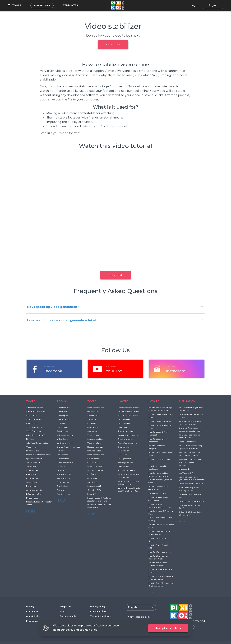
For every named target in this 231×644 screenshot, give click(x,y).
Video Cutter (63, 439)
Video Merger (32, 447)
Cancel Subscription (158, 493)
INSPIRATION (187, 401)
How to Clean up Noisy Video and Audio (159, 557)
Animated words (34, 490)
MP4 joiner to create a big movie (191, 416)
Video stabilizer (94, 443)
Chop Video (93, 423)
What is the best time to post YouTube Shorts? (129, 489)
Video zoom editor (65, 462)
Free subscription (36, 621)
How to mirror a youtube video (160, 481)
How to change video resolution (158, 467)
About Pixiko (33, 616)
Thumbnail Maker (126, 431)
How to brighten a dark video (159, 461)
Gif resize (61, 466)
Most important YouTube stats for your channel (99, 499)
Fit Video (30, 439)
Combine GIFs (94, 490)
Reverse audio (94, 427)
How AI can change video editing (160, 519)
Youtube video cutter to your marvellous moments (191, 478)
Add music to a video (36, 411)
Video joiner (62, 411)
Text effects (31, 466)
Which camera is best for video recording (129, 483)
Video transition (95, 466)
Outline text (62, 486)
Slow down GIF (94, 486)
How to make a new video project (160, 454)
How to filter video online (160, 552)
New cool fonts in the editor (192, 501)
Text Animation (33, 462)
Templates (70, 5)
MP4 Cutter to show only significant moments (191, 447)
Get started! (113, 45)
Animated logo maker (128, 443)
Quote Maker (124, 419)
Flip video (61, 451)
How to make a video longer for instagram (158, 474)
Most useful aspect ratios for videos (39, 503)
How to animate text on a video (160, 571)
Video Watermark (34, 427)
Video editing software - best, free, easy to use (190, 423)
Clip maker (123, 427)
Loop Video (62, 423)
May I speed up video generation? (53, 307)
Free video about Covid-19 (191, 484)
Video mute (32, 415)
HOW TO (154, 401)
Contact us (32, 611)
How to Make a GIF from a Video (161, 512)
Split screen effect (34, 459)
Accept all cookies (168, 628)
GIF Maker (123, 455)
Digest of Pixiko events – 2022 (190, 507)
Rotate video (63, 431)
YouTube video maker (128, 415)
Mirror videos (32, 498)
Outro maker (124, 447)
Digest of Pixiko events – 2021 (190, 496)
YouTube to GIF (186, 473)
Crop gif (61, 470)
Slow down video (95, 439)
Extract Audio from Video (68, 447)
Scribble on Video (65, 443)
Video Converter (34, 431)
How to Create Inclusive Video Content (159, 533)
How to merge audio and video (160, 427)
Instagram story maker (129, 435)
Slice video (92, 431)
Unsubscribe (185, 469)
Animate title (32, 478)
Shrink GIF (92, 482)
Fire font (61, 490)
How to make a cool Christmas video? (158, 564)
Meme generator (126, 462)
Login (194, 5)
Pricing (30, 607)
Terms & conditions (101, 616)
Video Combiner (34, 419)
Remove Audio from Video (38, 455)
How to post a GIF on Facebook (158, 433)
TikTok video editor (126, 470)
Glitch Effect (62, 427)
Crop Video (31, 423)
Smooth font (93, 459)
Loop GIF (92, 494)
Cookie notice (98, 611)
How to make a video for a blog (161, 416)
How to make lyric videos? (161, 421)
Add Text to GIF (64, 474)
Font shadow (63, 482)
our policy (67, 630)
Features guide (68, 616)
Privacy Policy (98, 607)
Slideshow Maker (126, 439)
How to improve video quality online (159, 499)
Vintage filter (32, 470)
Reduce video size (95, 447)
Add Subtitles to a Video (37, 443)
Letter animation (34, 494)
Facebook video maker (128, 408)
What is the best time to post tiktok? (129, 476)
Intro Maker (123, 451)
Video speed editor (96, 408)
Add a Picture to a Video (37, 435)
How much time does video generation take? (62, 320)
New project (42, 5)
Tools (15, 5)
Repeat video (93, 411)
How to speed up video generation (159, 488)
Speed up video (94, 415)
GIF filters (92, 474)
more (152, 592)
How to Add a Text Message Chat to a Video (161, 578)
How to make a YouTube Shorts (160, 540)
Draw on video (94, 451)
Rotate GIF (92, 478)
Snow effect (32, 482)
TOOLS (31, 401)
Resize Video (62, 455)
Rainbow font (63, 494)
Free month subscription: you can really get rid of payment (191, 462)
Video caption (94, 435)
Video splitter (63, 459)
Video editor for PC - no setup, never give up (190, 454)
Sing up (213, 5)
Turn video (92, 419)
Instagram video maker (129, 411)
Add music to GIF (95, 470)
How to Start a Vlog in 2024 (159, 547)
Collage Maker (125, 459)
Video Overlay (63, 419)
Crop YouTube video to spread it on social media (190, 429)
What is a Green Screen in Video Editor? (99, 506)
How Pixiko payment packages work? (189, 489)
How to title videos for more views (161, 526)
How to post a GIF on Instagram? (158, 440)
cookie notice (88, 630)
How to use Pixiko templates (157, 447)
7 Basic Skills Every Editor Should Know (191, 513)
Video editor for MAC (189, 442)
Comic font (93, 462)
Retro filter (31, 486)
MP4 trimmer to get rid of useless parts (191, 409)
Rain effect (31, 474)
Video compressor (65, 435)
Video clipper (63, 415)
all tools (31, 511)
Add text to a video (35, 408)
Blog (62, 611)
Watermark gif (64, 478)
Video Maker (124, 466)
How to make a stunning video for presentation (160, 409)
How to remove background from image (160, 506)
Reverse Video (32, 451)
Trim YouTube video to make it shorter (189, 436)
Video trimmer (64, 408)
